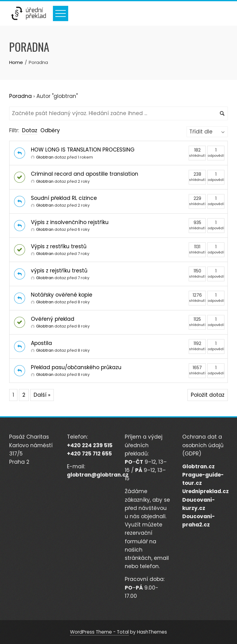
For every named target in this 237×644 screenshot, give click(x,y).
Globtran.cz (198, 466)
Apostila (41, 343)
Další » (42, 395)
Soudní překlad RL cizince (64, 198)
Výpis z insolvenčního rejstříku (70, 222)
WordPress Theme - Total (99, 632)
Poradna (20, 96)
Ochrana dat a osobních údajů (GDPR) (203, 445)
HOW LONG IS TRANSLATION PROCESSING (83, 150)
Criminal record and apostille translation (85, 174)
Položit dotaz (208, 395)
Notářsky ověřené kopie (62, 295)
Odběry (50, 130)
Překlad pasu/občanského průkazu (76, 367)
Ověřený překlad (53, 319)
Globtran (42, 157)
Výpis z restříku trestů (59, 246)
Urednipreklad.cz (206, 491)
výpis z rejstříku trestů (59, 271)
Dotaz (30, 130)
